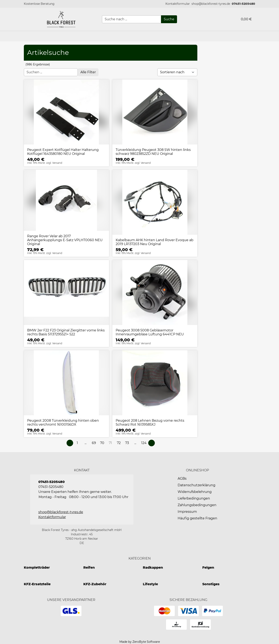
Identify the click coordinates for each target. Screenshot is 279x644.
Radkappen (153, 568)
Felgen (208, 568)
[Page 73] (127, 443)
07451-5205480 (243, 4)
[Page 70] (102, 443)
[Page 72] (119, 443)
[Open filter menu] (88, 72)
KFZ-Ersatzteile (37, 584)
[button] (178, 4)
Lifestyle (150, 584)
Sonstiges (211, 584)
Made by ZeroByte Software (140, 642)
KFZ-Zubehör (95, 584)
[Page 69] (94, 443)
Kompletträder (37, 568)
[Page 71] (110, 443)
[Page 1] (77, 443)
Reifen (89, 568)
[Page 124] (144, 443)
